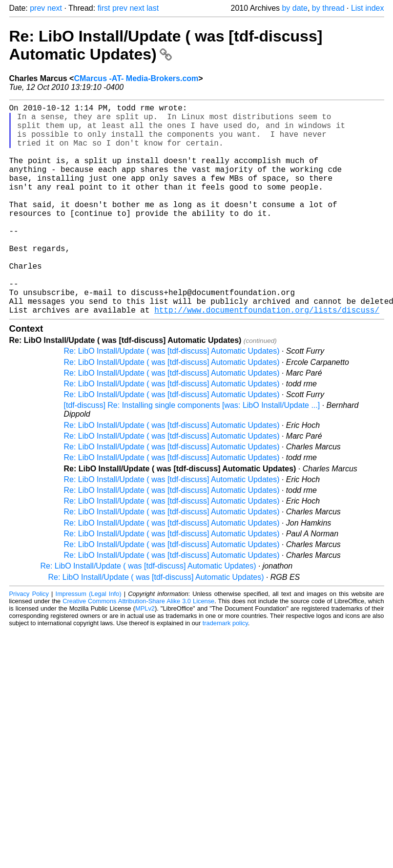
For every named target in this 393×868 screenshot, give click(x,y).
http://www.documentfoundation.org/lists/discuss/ (267, 357)
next (55, 8)
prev (37, 8)
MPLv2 (145, 655)
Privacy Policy (29, 641)
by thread (328, 8)
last (153, 8)
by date (294, 8)
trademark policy (225, 670)
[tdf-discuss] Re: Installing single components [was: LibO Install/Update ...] (192, 452)
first (104, 8)
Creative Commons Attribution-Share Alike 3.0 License (138, 648)
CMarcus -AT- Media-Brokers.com (136, 78)
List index (368, 8)
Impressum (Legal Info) (89, 641)
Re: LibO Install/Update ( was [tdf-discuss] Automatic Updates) (166, 45)
